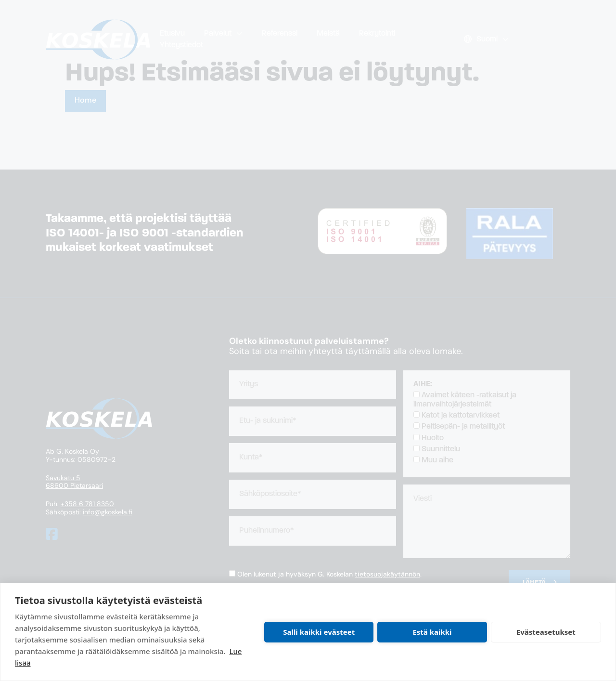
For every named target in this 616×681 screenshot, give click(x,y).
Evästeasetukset (546, 632)
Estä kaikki (432, 632)
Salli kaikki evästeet (319, 632)
